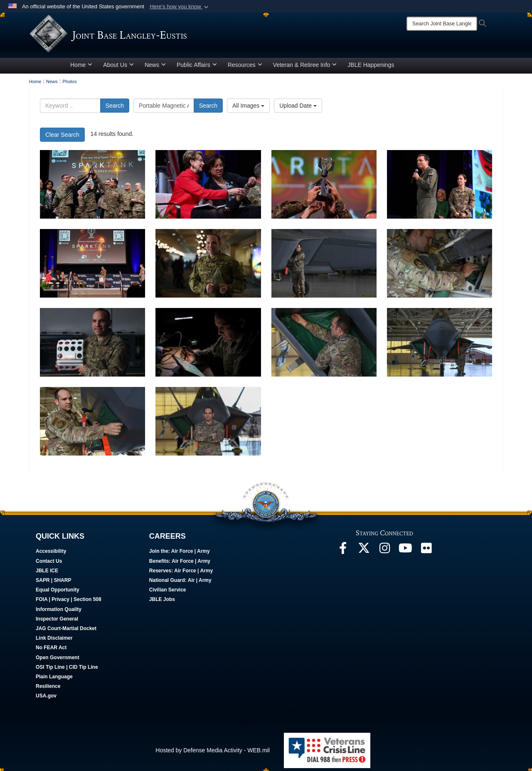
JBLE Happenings (371, 68)
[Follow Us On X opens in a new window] (364, 553)
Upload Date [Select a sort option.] (298, 108)
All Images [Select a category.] (248, 108)
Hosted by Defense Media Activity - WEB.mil (213, 753)
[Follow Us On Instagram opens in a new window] (384, 553)
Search (115, 108)
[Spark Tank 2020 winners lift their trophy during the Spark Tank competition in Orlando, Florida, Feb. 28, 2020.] (92, 187)
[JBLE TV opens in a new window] (405, 553)
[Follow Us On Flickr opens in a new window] (426, 553)
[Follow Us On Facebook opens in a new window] (343, 553)
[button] (180, 7)
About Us (118, 68)
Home (81, 68)
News (155, 68)
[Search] (442, 24)
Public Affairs (197, 68)
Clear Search (62, 138)
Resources (245, 68)
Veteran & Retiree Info (305, 68)
